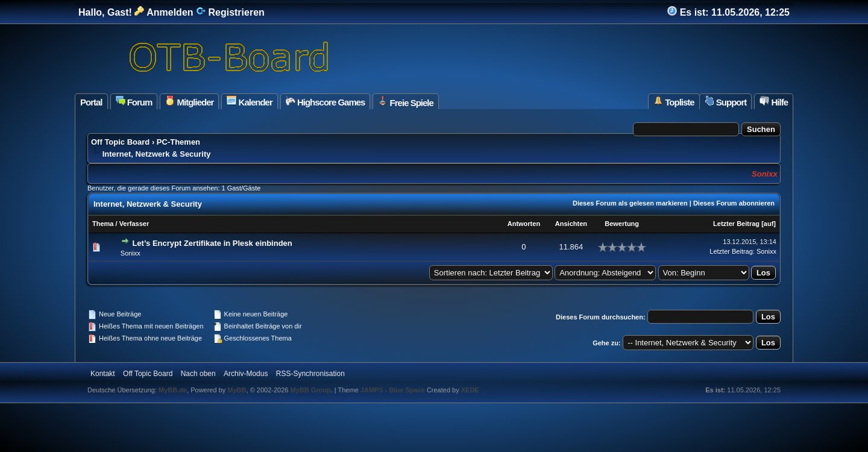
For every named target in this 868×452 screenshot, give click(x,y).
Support (726, 102)
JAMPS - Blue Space (394, 390)
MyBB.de (173, 390)
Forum (134, 102)
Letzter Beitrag (736, 224)
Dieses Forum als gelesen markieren (630, 203)
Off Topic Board (120, 142)
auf (769, 224)
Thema (103, 224)
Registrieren (230, 12)
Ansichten (571, 224)
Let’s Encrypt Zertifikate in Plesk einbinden (212, 243)
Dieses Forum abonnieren (734, 203)
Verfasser (134, 224)
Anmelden (164, 12)
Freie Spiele (405, 102)
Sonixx (131, 253)
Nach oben (198, 374)
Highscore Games (325, 102)
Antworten (524, 224)
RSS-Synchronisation (310, 374)
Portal (91, 102)
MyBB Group (310, 390)
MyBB (237, 390)
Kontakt (103, 374)
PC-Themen (178, 142)
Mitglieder (189, 102)
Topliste (674, 102)
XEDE (470, 390)
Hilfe (774, 102)
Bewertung (622, 224)
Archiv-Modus (246, 374)
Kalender (249, 102)
